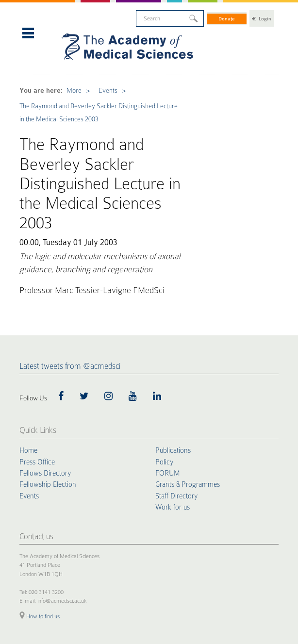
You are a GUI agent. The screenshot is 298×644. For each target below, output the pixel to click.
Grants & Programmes (186, 361)
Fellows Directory (44, 351)
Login (262, 15)
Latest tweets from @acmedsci (70, 247)
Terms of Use (98, 550)
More (56, 66)
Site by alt (268, 607)
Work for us (171, 382)
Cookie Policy (33, 550)
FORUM (167, 351)
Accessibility (128, 550)
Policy (164, 341)
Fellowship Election (46, 361)
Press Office (36, 341)
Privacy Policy (66, 550)
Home (28, 330)
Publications (172, 330)
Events (83, 66)
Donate (227, 15)
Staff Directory (175, 371)
